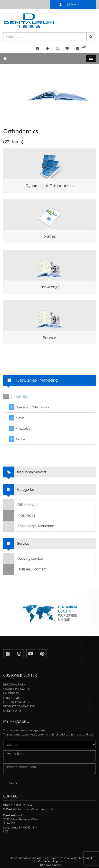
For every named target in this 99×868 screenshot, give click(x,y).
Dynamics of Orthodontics (50, 186)
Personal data (14, 684)
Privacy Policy (68, 858)
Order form (12, 711)
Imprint (58, 861)
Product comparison (19, 706)
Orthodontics (19, 396)
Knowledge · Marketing (29, 526)
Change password (17, 689)
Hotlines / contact (25, 569)
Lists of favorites (16, 702)
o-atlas (50, 236)
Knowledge (50, 287)
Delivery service (23, 559)
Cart (85, 49)
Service (49, 338)
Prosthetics (19, 515)
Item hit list (12, 697)
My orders (11, 693)
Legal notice (51, 858)
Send (13, 783)
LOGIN (71, 4)
